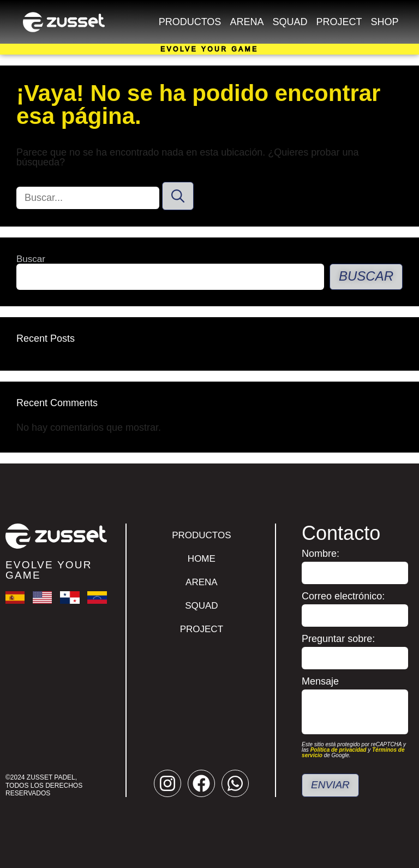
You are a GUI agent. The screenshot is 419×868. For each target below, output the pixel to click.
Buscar (31, 259)
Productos (190, 22)
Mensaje (320, 682)
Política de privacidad (339, 750)
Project (339, 22)
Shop (384, 22)
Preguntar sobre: (338, 639)
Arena (247, 22)
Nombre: (321, 554)
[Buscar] (178, 196)
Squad (290, 22)
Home (202, 559)
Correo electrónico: (343, 596)
